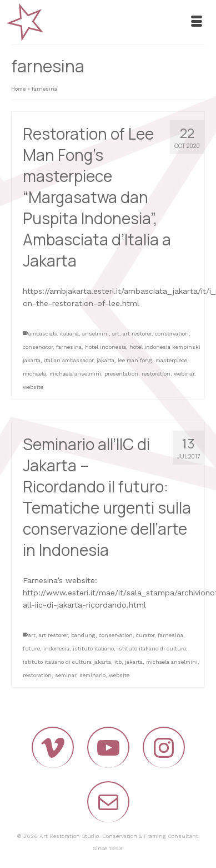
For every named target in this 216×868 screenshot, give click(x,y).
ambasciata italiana (54, 334)
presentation (121, 374)
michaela (34, 374)
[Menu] (197, 22)
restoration (156, 374)
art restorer (137, 334)
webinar (184, 374)
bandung (83, 635)
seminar (66, 675)
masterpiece (171, 360)
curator (145, 635)
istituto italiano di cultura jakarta (67, 662)
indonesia (56, 648)
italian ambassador (69, 360)
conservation (172, 334)
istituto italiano (93, 648)
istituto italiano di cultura (152, 648)
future (31, 648)
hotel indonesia (106, 347)
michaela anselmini (75, 374)
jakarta (106, 360)
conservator (38, 347)
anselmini (96, 334)
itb (118, 662)
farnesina (69, 347)
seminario (92, 675)
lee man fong (135, 360)
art (116, 334)
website (33, 387)
